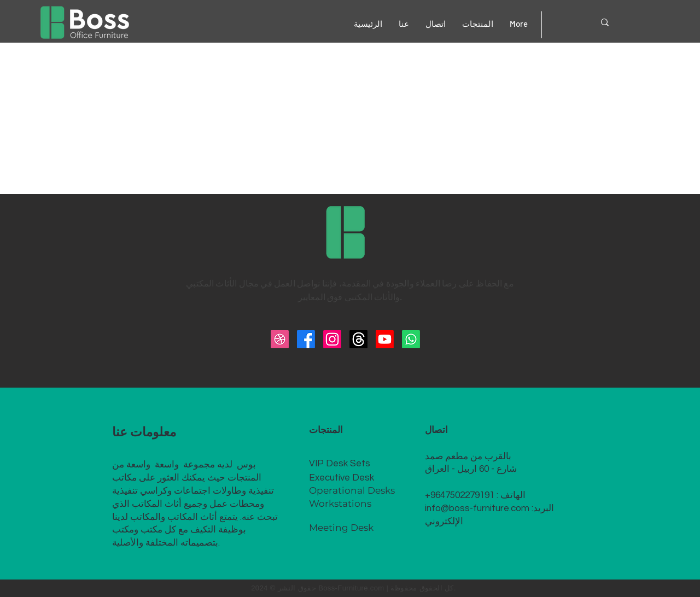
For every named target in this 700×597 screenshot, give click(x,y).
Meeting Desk (341, 528)
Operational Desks (352, 490)
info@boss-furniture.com (477, 508)
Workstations (340, 504)
